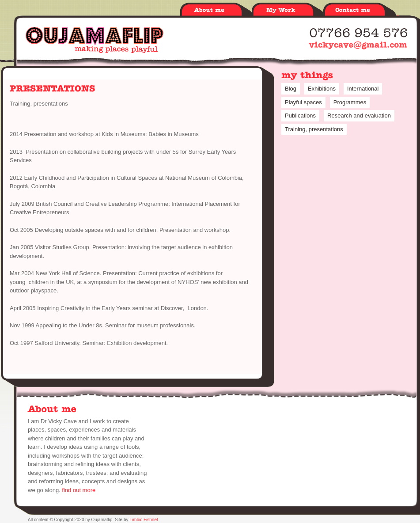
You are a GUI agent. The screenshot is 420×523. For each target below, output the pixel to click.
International (363, 89)
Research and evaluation (359, 116)
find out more (79, 490)
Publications (300, 116)
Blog (291, 89)
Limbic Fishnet (144, 520)
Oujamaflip (95, 40)
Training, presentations (39, 104)
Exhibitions (322, 89)
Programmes (350, 102)
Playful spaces (303, 102)
